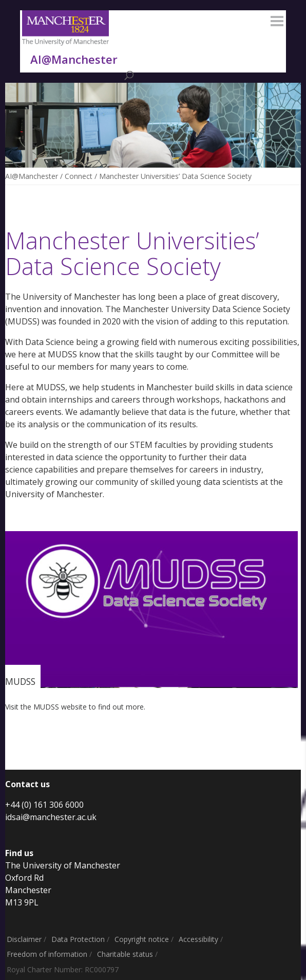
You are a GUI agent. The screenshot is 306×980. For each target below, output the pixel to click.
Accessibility (198, 939)
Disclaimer (24, 939)
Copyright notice (142, 939)
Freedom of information (47, 954)
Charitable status (125, 954)
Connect (79, 176)
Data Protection (78, 939)
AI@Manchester (32, 176)
